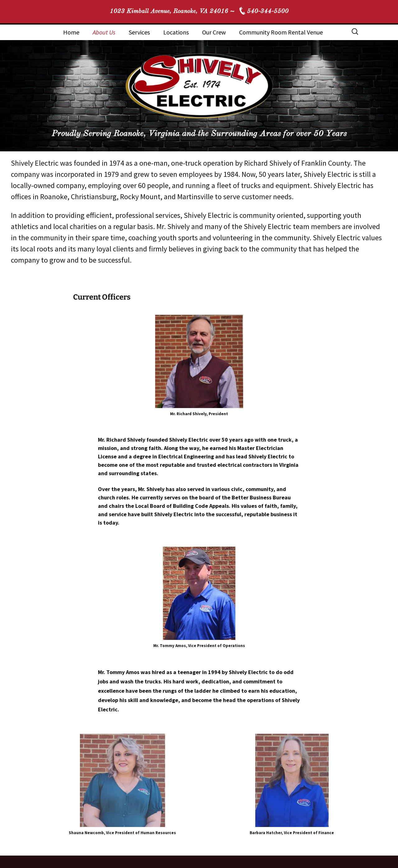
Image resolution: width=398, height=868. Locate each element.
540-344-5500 (268, 11)
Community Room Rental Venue (281, 32)
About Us (104, 32)
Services (139, 32)
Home (71, 32)
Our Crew (214, 32)
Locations (176, 32)
